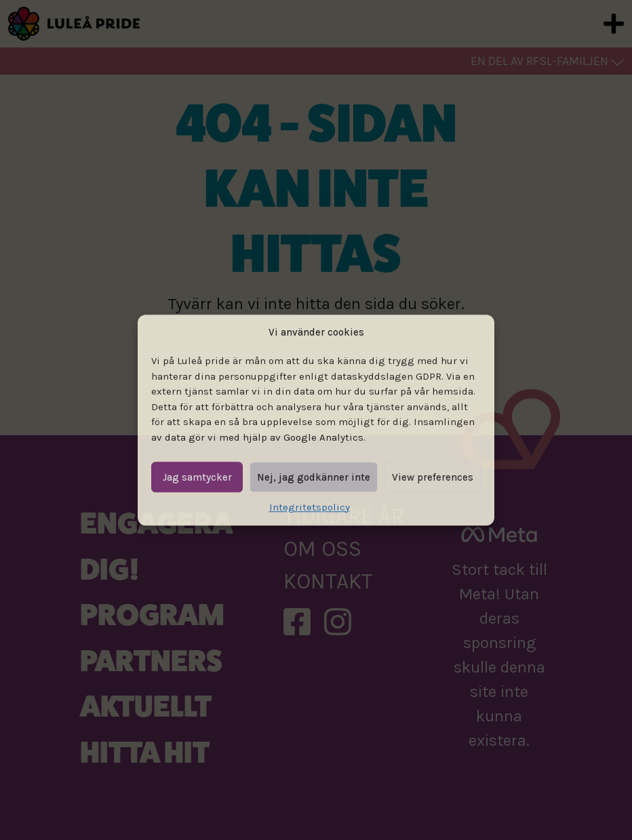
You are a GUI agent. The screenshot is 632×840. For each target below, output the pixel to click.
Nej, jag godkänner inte (314, 477)
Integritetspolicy (310, 507)
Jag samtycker (197, 477)
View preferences (433, 477)
